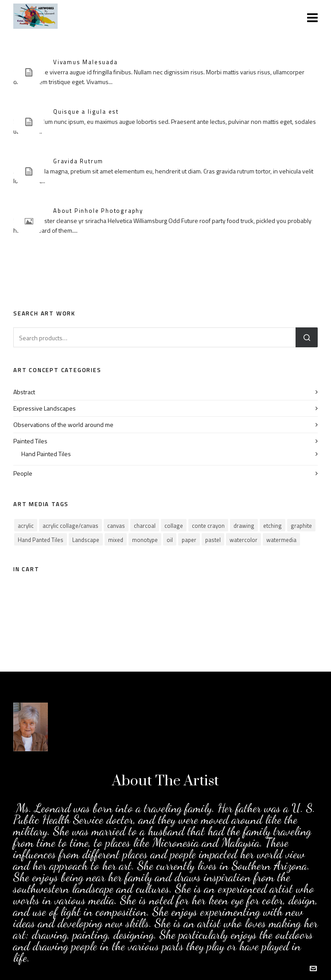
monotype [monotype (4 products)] (145, 540)
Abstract (24, 392)
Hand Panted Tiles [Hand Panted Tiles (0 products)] (41, 540)
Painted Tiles (30, 441)
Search (307, 337)
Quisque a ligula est (86, 111)
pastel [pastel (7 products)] (213, 540)
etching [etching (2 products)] (273, 526)
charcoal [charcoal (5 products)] (145, 526)
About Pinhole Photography (98, 211)
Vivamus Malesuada (86, 62)
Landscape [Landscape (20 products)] (86, 540)
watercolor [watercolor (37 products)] (243, 540)
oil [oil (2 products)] (170, 540)
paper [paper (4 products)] (189, 540)
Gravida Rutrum (78, 161)
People (23, 473)
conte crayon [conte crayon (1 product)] (208, 526)
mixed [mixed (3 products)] (116, 540)
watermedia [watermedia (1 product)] (281, 540)
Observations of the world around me (63, 425)
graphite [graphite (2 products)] (301, 526)
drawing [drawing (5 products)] (244, 526)
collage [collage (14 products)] (174, 526)
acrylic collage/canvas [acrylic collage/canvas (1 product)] (70, 526)
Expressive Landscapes (45, 408)
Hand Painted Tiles (46, 454)
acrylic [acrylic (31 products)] (26, 526)
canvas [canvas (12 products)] (116, 526)
